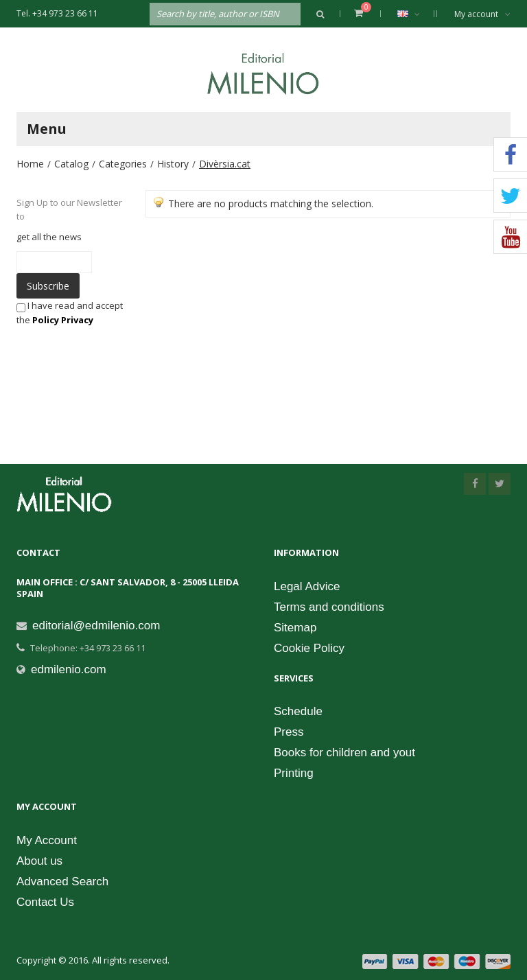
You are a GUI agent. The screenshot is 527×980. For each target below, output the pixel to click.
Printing (294, 773)
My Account (47, 840)
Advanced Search (62, 882)
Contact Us (45, 902)
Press (289, 732)
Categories (123, 164)
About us (39, 861)
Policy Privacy (63, 320)
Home (30, 164)
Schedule (298, 711)
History (173, 164)
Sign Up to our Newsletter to (69, 209)
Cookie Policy (309, 648)
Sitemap (295, 628)
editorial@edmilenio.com (96, 626)
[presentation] (115, 353)
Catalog (71, 164)
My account (482, 14)
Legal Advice (307, 586)
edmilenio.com (69, 669)
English (415, 14)
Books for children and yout (344, 752)
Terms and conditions (329, 607)
